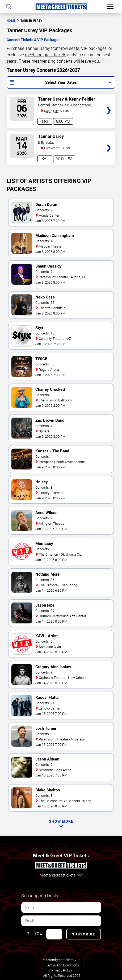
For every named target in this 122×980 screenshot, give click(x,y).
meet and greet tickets (46, 55)
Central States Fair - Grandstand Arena (65, 105)
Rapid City (51, 111)
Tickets (109, 98)
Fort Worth (52, 148)
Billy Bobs (46, 142)
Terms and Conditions (62, 965)
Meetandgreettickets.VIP (61, 875)
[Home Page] (61, 7)
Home (11, 21)
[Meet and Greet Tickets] (61, 866)
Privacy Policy (62, 970)
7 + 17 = (35, 934)
